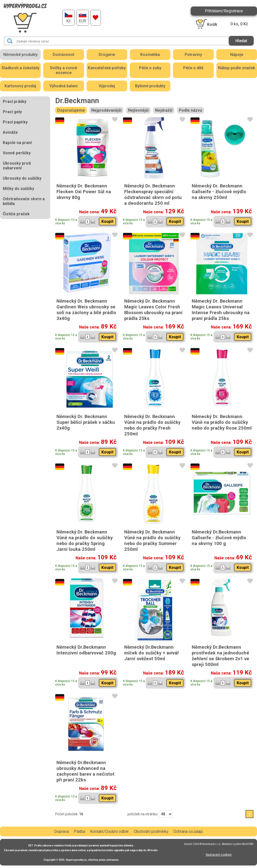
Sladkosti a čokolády (20, 68)
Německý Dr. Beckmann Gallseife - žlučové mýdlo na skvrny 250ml (219, 192)
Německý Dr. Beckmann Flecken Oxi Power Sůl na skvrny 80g (84, 192)
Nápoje (237, 55)
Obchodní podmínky (151, 831)
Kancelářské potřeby (107, 68)
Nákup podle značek (237, 68)
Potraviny (193, 55)
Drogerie (107, 55)
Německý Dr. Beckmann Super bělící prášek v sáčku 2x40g (86, 422)
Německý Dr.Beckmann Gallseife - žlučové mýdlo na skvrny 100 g (219, 538)
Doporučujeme (71, 110)
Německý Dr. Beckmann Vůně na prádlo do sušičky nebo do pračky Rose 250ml (222, 422)
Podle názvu (190, 110)
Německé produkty (20, 55)
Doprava (61, 831)
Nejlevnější (138, 110)
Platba (79, 831)
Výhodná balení (63, 86)
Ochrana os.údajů (188, 831)
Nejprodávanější (106, 110)
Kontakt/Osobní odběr (109, 831)
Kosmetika (150, 55)
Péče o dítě (193, 68)
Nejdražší (164, 110)
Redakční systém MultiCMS (238, 844)
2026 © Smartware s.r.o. (207, 844)
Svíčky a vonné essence (63, 70)
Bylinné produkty (150, 86)
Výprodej (107, 86)
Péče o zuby (150, 68)
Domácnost (63, 55)
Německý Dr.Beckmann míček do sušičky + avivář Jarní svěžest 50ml (152, 653)
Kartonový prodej (20, 86)
